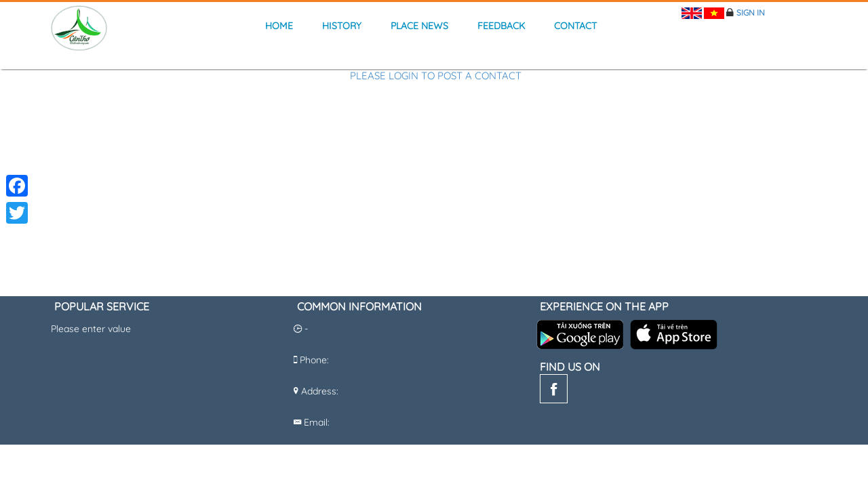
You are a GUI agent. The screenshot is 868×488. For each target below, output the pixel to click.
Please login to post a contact (436, 76)
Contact (575, 26)
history (342, 26)
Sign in (751, 13)
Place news (419, 26)
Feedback (501, 26)
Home (279, 26)
